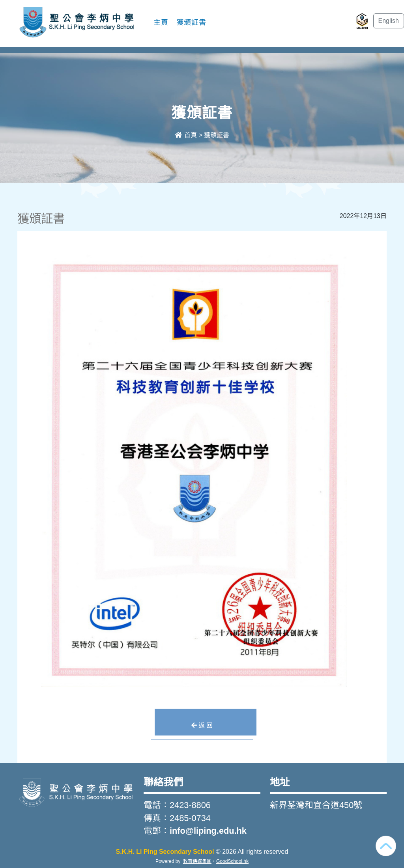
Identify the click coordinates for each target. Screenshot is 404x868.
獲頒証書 (191, 22)
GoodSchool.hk (232, 861)
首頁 (186, 135)
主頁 (161, 22)
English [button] (389, 21)
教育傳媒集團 (197, 861)
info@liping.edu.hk (208, 831)
